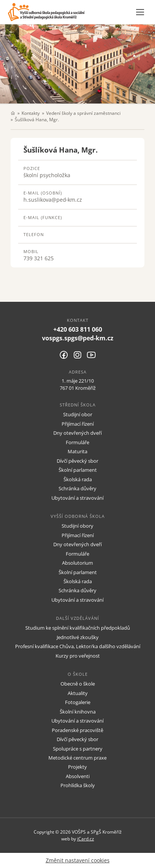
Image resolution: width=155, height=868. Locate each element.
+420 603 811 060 (78, 329)
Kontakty (31, 113)
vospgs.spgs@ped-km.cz (78, 338)
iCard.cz (86, 839)
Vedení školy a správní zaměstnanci (83, 113)
